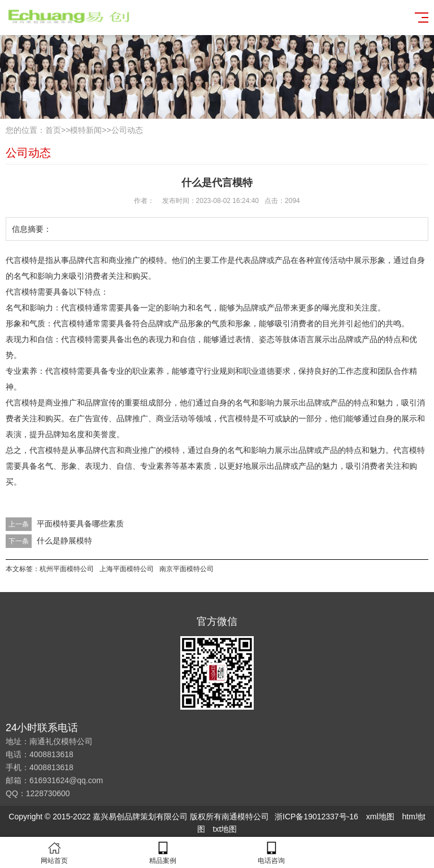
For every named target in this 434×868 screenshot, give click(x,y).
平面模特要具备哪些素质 (80, 524)
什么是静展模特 (64, 541)
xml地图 (380, 817)
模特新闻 (86, 130)
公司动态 (127, 130)
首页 (53, 130)
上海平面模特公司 (127, 569)
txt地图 (225, 829)
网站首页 (54, 853)
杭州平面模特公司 (67, 569)
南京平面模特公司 (186, 569)
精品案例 (163, 853)
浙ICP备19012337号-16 (316, 817)
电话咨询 (271, 853)
